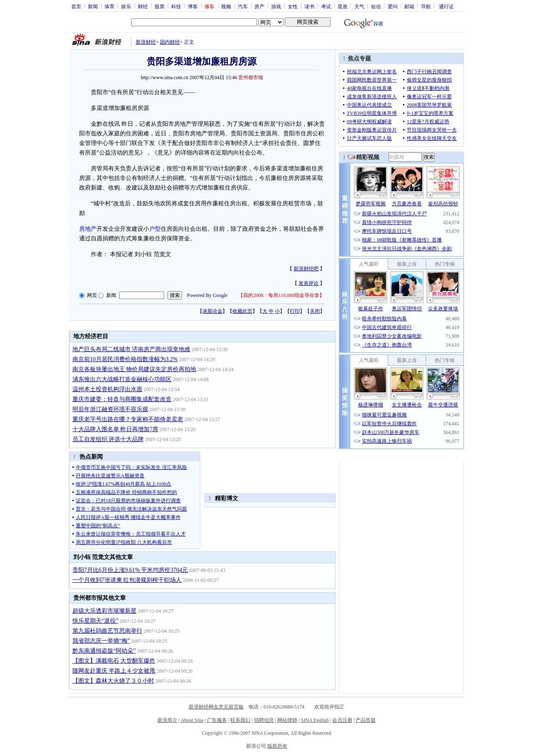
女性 (293, 6)
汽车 (243, 6)
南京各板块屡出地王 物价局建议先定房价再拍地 (134, 369)
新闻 (93, 6)
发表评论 (309, 283)
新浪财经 (146, 42)
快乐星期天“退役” (95, 621)
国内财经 (170, 42)
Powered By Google (207, 295)
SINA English (315, 720)
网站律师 (287, 720)
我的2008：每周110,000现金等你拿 (281, 295)
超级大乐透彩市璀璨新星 (105, 611)
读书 (309, 6)
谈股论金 (212, 311)
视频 (226, 6)
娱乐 (126, 6)
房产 (259, 6)
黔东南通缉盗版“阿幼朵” (104, 651)
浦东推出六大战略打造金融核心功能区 (122, 379)
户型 (155, 229)
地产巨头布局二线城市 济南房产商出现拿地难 (132, 349)
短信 (376, 6)
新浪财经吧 (306, 269)
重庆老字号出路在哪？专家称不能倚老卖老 (128, 419)
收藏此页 (242, 311)
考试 (326, 6)
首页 (76, 6)
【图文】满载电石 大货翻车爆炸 (114, 661)
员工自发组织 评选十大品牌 (108, 439)
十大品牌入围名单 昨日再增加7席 (116, 429)
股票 (159, 6)
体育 (110, 6)
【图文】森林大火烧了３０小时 (113, 681)
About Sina (192, 720)
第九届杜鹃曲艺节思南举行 (107, 631)
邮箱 (409, 6)
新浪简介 (167, 720)
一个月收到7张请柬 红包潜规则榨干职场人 (127, 580)
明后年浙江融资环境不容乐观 (110, 409)
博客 (193, 6)
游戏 (276, 6)
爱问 (393, 6)
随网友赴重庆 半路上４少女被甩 (114, 671)
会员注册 (342, 720)
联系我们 (240, 720)
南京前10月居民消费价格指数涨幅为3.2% (125, 359)
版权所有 (277, 746)
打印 (295, 311)
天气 (359, 6)
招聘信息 (264, 720)
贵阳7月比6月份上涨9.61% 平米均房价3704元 (130, 570)
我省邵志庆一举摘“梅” (101, 641)
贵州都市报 (251, 77)
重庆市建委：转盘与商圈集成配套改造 (122, 399)
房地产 (88, 229)
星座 (343, 6)
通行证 (446, 6)
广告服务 (217, 720)
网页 (92, 295)
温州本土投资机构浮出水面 (107, 389)
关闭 (315, 311)
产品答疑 (366, 720)
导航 (426, 6)
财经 (143, 6)
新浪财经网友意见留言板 (216, 707)
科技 (176, 6)
